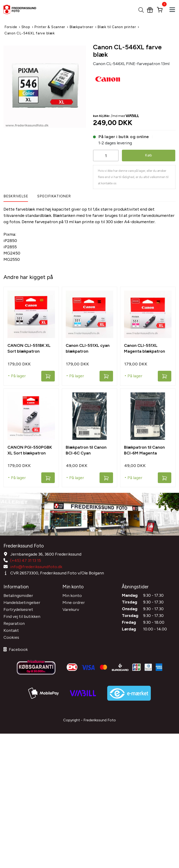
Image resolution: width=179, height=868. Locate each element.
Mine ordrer (74, 601)
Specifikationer (54, 196)
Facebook (16, 648)
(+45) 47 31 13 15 (26, 560)
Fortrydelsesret (18, 608)
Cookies (11, 636)
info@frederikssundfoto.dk (36, 566)
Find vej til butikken (22, 615)
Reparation (14, 622)
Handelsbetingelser (22, 601)
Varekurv (71, 608)
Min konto (72, 594)
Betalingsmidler (18, 594)
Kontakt (11, 629)
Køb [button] (149, 155)
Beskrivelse (16, 196)
